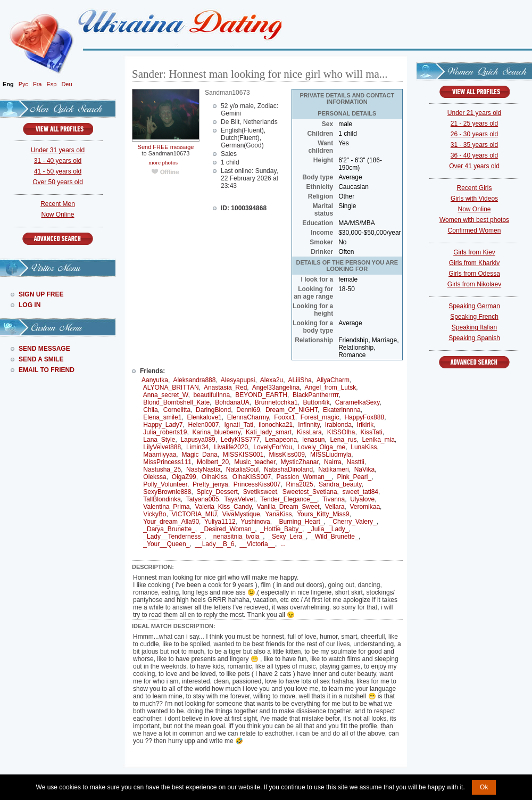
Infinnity (309, 425)
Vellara (335, 507)
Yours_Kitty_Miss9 (323, 514)
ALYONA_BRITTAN (171, 387)
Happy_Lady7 (163, 425)
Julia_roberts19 (165, 432)
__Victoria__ (257, 544)
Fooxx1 (284, 417)
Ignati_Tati (239, 425)
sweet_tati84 (360, 492)
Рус (23, 84)
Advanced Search (58, 239)
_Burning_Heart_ (300, 522)
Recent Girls (474, 188)
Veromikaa (365, 507)
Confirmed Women (475, 230)
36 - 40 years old (474, 155)
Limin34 (197, 447)
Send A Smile (41, 359)
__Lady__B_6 (214, 544)
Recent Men (58, 204)
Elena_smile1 (162, 417)
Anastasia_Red (225, 387)
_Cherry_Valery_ (353, 522)
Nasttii (356, 462)
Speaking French (474, 317)
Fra (38, 84)
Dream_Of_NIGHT (292, 410)
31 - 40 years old (58, 161)
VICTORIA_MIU (194, 514)
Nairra (333, 462)
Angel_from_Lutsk (330, 387)
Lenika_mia (378, 440)
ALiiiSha (300, 380)
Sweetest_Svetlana (310, 492)
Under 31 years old (58, 150)
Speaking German (474, 306)
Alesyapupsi (238, 380)
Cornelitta (177, 410)
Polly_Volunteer (165, 484)
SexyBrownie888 (167, 492)
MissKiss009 (287, 455)
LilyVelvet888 (162, 447)
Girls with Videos (474, 199)
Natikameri (333, 469)
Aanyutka (155, 380)
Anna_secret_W (166, 395)
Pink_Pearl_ (354, 477)
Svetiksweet (260, 492)
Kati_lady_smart (269, 432)
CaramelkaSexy (358, 402)
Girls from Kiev (474, 252)
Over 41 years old (474, 166)
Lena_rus (343, 440)
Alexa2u (272, 380)
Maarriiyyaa (160, 455)
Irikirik (365, 425)
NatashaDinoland (288, 469)
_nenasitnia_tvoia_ (236, 537)
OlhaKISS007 (252, 477)
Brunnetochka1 (276, 402)
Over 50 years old (58, 182)
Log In (30, 305)
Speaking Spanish (474, 338)
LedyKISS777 (240, 440)
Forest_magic (320, 417)
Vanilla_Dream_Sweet (288, 507)
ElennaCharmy (248, 417)
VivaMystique (241, 514)
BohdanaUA (232, 402)
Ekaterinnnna (342, 410)
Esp (51, 84)
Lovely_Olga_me (321, 447)
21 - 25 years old (474, 123)
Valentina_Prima (166, 507)
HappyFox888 (364, 417)
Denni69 (248, 410)
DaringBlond (213, 410)
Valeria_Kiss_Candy (223, 507)
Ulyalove (362, 499)
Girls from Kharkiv (474, 263)
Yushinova (255, 522)
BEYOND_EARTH (261, 395)
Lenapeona (281, 440)
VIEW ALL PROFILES (58, 129)
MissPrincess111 (167, 462)
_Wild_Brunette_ (335, 537)
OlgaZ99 (184, 477)
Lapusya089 (198, 440)
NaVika (364, 469)
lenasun (313, 440)
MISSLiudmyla (331, 455)
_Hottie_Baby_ (281, 529)
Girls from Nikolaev (474, 284)
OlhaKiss (214, 477)
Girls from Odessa (474, 274)
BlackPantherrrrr (316, 395)
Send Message (44, 349)
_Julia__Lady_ (328, 529)
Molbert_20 (213, 462)
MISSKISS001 (243, 455)
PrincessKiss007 (257, 484)
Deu (66, 84)
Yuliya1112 (220, 522)
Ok (484, 787)
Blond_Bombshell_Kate (176, 402)
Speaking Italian (474, 327)
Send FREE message (166, 147)
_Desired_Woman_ (228, 529)
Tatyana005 (203, 499)
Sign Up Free (41, 294)
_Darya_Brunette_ (169, 529)
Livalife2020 (231, 447)
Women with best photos (474, 220)
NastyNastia (203, 469)
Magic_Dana (199, 455)
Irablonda (338, 425)
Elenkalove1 (204, 417)
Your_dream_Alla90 (171, 522)
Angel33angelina (276, 387)
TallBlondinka (162, 499)
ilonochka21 (276, 425)
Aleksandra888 (194, 380)
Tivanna (334, 499)
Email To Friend (47, 370)
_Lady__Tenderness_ (174, 537)
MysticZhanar (300, 462)
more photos (163, 162)
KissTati (371, 432)
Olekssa (155, 477)
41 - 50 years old (58, 171)
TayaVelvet (240, 499)
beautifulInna (211, 395)
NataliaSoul (242, 469)
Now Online (57, 215)
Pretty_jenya (210, 484)
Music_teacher (255, 462)
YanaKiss (279, 514)
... (283, 544)
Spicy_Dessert (217, 492)
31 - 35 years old (474, 145)
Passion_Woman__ (304, 477)
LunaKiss (364, 447)
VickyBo (155, 514)
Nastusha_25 (162, 469)
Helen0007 (203, 425)
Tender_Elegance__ (289, 499)
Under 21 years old (474, 113)
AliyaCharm (333, 380)
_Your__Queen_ (166, 544)
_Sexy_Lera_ (287, 537)
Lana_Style (159, 440)
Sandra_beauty (340, 484)
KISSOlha (341, 432)
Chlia (150, 410)
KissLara (309, 432)
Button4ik (317, 402)
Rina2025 (300, 484)
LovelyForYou (273, 447)
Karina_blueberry (216, 432)
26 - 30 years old (474, 134)
